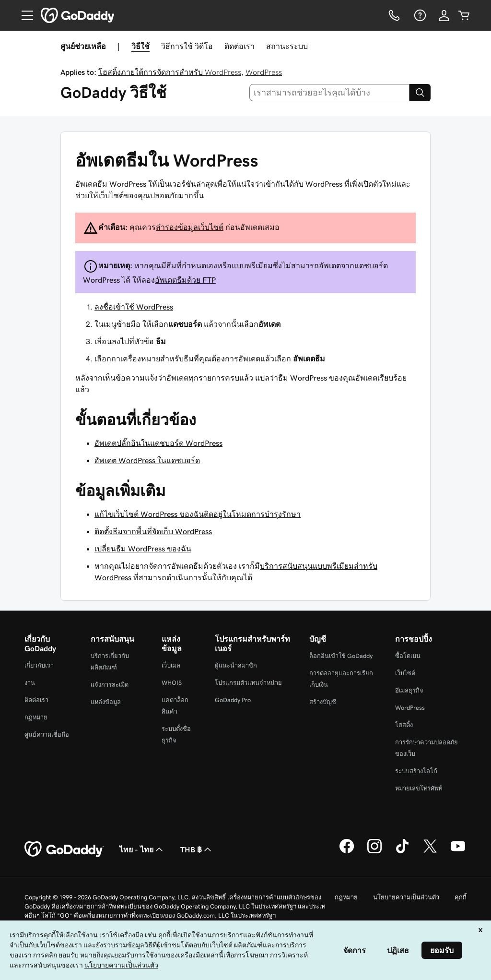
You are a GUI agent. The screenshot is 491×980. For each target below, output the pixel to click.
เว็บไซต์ (405, 673)
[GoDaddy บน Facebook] (347, 852)
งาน (30, 683)
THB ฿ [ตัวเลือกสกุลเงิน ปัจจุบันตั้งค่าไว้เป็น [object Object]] (197, 849)
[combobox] (330, 93)
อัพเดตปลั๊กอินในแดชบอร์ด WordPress (158, 443)
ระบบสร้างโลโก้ (416, 771)
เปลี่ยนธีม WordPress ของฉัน (143, 549)
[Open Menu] (23, 15)
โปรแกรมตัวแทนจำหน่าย (248, 683)
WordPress (264, 72)
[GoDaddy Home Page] (64, 849)
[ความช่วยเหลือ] (419, 15)
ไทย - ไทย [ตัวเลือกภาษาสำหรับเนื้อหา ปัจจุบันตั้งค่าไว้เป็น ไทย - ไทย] (142, 849)
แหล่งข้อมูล (106, 702)
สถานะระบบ (287, 46)
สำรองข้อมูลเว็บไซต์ (190, 227)
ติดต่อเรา (240, 46)
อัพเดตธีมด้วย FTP (185, 280)
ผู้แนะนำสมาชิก (236, 665)
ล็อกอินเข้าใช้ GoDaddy (341, 656)
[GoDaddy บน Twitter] (430, 852)
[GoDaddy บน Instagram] (374, 852)
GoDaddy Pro (233, 700)
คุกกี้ (461, 897)
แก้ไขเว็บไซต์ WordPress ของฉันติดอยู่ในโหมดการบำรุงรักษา (198, 514)
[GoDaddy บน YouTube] (458, 852)
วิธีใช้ (140, 46)
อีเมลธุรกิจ (409, 690)
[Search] (420, 93)
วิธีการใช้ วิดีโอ (187, 46)
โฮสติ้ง (404, 725)
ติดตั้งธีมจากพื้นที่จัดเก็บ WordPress (153, 531)
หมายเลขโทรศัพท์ (419, 788)
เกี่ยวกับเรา (39, 665)
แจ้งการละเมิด (110, 685)
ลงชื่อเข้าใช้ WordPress (134, 307)
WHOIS (172, 683)
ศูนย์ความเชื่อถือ (47, 735)
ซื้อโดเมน (408, 656)
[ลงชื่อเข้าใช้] (444, 15)
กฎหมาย (36, 717)
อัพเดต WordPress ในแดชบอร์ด (147, 460)
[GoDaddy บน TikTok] (402, 852)
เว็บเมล (171, 665)
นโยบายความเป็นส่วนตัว (406, 897)
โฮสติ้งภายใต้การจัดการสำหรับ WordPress (170, 72)
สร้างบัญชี (323, 702)
